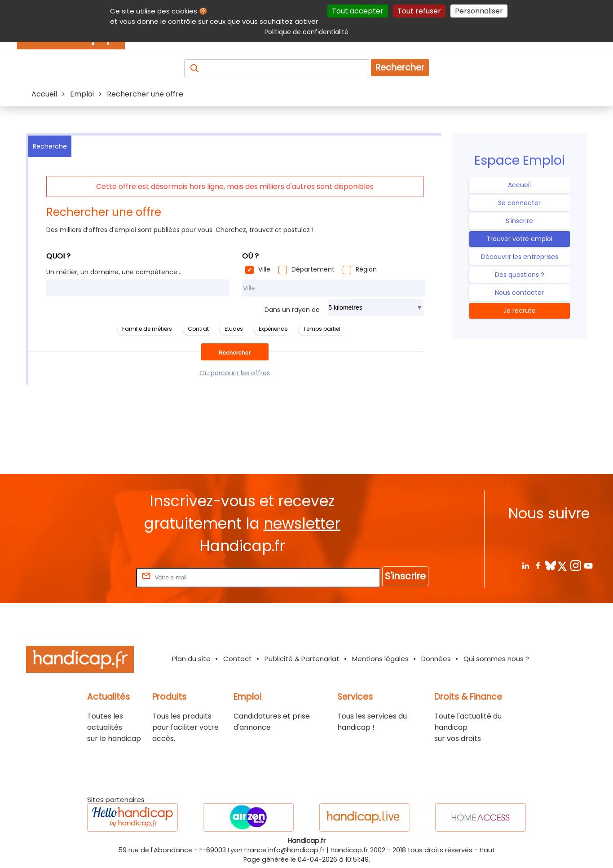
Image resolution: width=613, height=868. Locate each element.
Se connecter (519, 203)
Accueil (519, 185)
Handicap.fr (349, 850)
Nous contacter (519, 293)
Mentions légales (380, 659)
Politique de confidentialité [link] (306, 32)
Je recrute (520, 311)
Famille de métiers (147, 329)
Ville (264, 269)
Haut (487, 850)
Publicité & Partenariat (302, 659)
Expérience (273, 329)
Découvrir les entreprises (520, 257)
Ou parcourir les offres (235, 373)
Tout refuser (419, 11)
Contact (238, 659)
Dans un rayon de (292, 310)
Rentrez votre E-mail (98, 577)
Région (366, 269)
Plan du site (191, 659)
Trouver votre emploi (519, 239)
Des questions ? (520, 275)
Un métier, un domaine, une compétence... (114, 272)
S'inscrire (519, 221)
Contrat (198, 329)
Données (436, 659)
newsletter (302, 524)
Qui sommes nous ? (496, 659)
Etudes (234, 329)
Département (313, 269)
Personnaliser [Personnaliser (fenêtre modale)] (479, 11)
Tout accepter (358, 11)
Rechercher (400, 68)
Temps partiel (322, 329)
